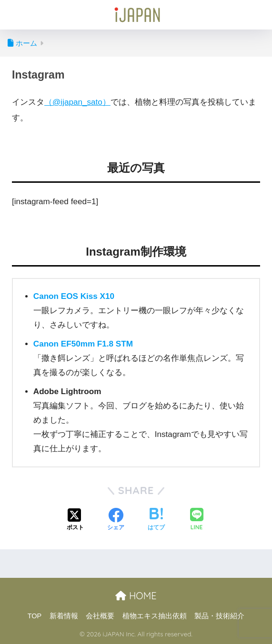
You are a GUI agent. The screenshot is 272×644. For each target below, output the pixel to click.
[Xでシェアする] (75, 520)
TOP (35, 616)
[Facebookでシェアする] (116, 520)
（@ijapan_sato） (77, 102)
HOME (136, 596)
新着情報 (64, 616)
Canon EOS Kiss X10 (74, 296)
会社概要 (100, 616)
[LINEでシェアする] (197, 520)
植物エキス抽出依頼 (155, 616)
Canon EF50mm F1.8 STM (83, 344)
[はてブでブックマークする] (156, 520)
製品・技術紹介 (219, 616)
